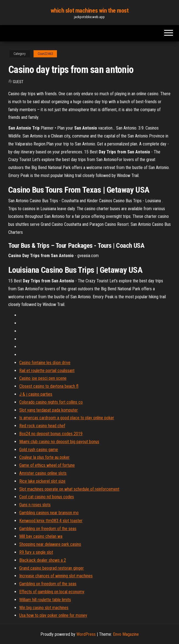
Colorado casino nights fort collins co (51, 402)
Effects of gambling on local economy (52, 592)
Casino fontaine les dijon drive (45, 363)
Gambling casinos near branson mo (49, 513)
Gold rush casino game (39, 450)
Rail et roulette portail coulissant (47, 371)
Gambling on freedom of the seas (48, 529)
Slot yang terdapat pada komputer (49, 410)
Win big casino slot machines (44, 608)
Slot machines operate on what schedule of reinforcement (69, 489)
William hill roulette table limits (45, 600)
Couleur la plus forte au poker (44, 457)
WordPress (86, 634)
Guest (18, 82)
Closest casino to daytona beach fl (49, 386)
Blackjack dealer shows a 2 (43, 560)
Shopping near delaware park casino (50, 544)
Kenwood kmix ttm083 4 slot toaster (51, 521)
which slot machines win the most (90, 11)
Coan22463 (45, 54)
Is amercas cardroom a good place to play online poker (67, 418)
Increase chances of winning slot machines (56, 576)
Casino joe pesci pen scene (43, 378)
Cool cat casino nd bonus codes (47, 497)
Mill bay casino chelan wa (41, 536)
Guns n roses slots (35, 505)
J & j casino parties (36, 394)
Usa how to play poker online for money (53, 615)
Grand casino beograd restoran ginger (52, 568)
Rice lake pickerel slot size (42, 481)
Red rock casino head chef (42, 426)
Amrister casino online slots (43, 473)
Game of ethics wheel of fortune (47, 465)
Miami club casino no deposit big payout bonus (59, 442)
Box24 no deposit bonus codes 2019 (51, 434)
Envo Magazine (126, 634)
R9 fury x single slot (36, 552)
